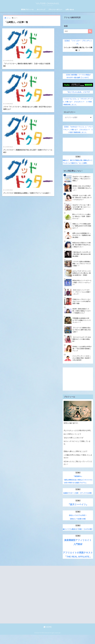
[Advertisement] (78, 63)
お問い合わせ (70, 9)
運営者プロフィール (27, 9)
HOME (48, 636)
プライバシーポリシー (55, 9)
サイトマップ (41, 9)
